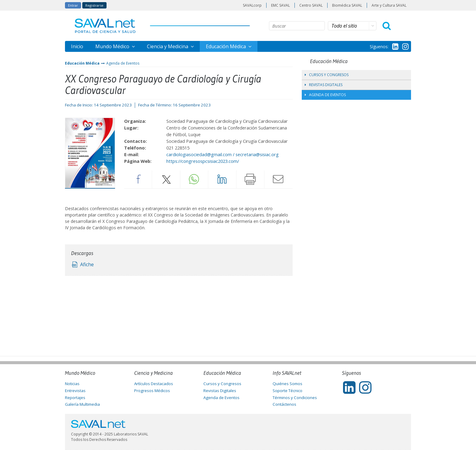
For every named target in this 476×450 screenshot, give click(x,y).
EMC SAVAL (280, 5)
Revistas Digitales (324, 85)
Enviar (278, 179)
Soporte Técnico (287, 391)
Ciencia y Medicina (168, 46)
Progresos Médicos (152, 391)
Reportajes (75, 398)
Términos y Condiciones (295, 398)
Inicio (77, 46)
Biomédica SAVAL (347, 5)
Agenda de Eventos (123, 63)
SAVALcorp (252, 5)
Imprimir (250, 179)
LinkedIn (222, 179)
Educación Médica (226, 46)
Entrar (73, 5)
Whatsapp (194, 179)
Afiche (87, 264)
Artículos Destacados (154, 384)
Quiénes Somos (287, 384)
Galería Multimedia (82, 404)
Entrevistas (75, 391)
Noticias (72, 384)
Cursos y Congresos (327, 75)
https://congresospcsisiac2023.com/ (203, 161)
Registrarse (94, 5)
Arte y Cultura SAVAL (389, 5)
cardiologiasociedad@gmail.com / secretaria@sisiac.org (223, 154)
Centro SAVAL (311, 5)
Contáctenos (284, 404)
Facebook (138, 179)
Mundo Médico (113, 46)
